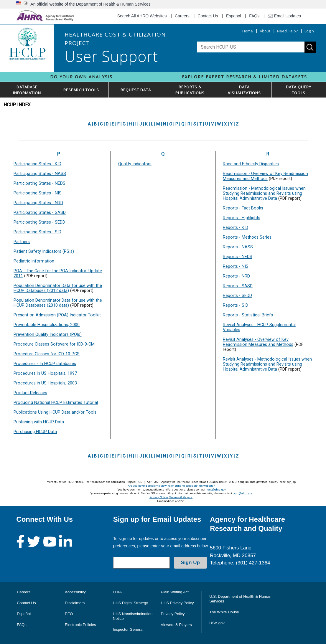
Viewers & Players (181, 497)
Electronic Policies (80, 625)
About (265, 31)
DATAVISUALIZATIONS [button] (244, 90)
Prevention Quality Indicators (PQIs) (48, 335)
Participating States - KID (37, 164)
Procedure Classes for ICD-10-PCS (47, 354)
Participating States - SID (37, 232)
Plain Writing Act (175, 592)
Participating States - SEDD (39, 222)
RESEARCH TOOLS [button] (81, 90)
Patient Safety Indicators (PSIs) (44, 251)
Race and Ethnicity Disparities (251, 164)
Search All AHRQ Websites (142, 16)
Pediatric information (34, 261)
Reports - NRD (236, 276)
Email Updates (284, 16)
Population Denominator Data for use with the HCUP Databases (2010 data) (58, 303)
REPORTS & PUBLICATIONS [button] (190, 90)
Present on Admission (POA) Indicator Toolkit (57, 315)
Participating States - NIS (38, 193)
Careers (182, 16)
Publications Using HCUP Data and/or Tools (55, 412)
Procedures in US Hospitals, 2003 (45, 383)
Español (24, 614)
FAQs (254, 16)
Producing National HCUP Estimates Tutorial (56, 403)
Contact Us (208, 16)
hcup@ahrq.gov (216, 489)
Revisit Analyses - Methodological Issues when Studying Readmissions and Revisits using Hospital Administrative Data (267, 364)
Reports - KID (236, 228)
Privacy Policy (173, 614)
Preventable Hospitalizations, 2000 (47, 325)
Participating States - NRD (38, 203)
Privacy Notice (159, 497)
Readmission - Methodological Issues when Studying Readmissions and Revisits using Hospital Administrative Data (264, 193)
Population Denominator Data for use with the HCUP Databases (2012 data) (58, 288)
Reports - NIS (236, 266)
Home (248, 31)
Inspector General (128, 629)
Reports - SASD (238, 286)
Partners (22, 242)
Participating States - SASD (40, 213)
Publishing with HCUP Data (39, 422)
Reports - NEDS (238, 257)
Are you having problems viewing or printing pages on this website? (171, 486)
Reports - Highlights (242, 218)
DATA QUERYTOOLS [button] (299, 90)
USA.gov (217, 623)
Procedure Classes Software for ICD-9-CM (54, 344)
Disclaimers (75, 603)
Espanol (234, 16)
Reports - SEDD (237, 296)
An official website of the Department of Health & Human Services (90, 4)
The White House (224, 612)
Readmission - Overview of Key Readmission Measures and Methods (265, 176)
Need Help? (287, 31)
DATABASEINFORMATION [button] (27, 90)
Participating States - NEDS (39, 183)
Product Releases (30, 393)
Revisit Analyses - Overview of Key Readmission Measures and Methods (258, 342)
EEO (69, 614)
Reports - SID (236, 305)
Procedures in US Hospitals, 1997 (45, 373)
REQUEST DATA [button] (136, 90)
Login (309, 31)
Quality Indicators (135, 164)
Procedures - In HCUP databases (45, 364)
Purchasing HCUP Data (35, 432)
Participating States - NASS (40, 174)
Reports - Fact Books (243, 208)
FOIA (117, 592)
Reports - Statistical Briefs (248, 315)
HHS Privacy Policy (177, 603)
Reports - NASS (238, 247)
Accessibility (75, 592)
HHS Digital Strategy (130, 603)
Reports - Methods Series (247, 237)
